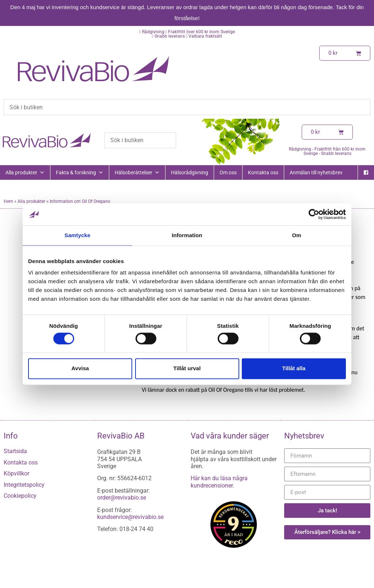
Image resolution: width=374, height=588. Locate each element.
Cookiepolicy (20, 496)
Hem (8, 201)
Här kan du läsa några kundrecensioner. (219, 482)
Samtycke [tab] (78, 235)
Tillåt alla (294, 369)
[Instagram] (366, 187)
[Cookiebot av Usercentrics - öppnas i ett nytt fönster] (314, 214)
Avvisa (80, 369)
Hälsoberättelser (137, 172)
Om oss (228, 172)
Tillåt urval (187, 369)
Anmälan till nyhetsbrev (316, 172)
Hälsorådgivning (190, 172)
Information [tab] (187, 235)
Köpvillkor (16, 473)
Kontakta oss (263, 172)
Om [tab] (296, 235)
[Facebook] (366, 172)
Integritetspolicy (24, 485)
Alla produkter (25, 172)
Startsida (15, 451)
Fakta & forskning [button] (80, 172)
